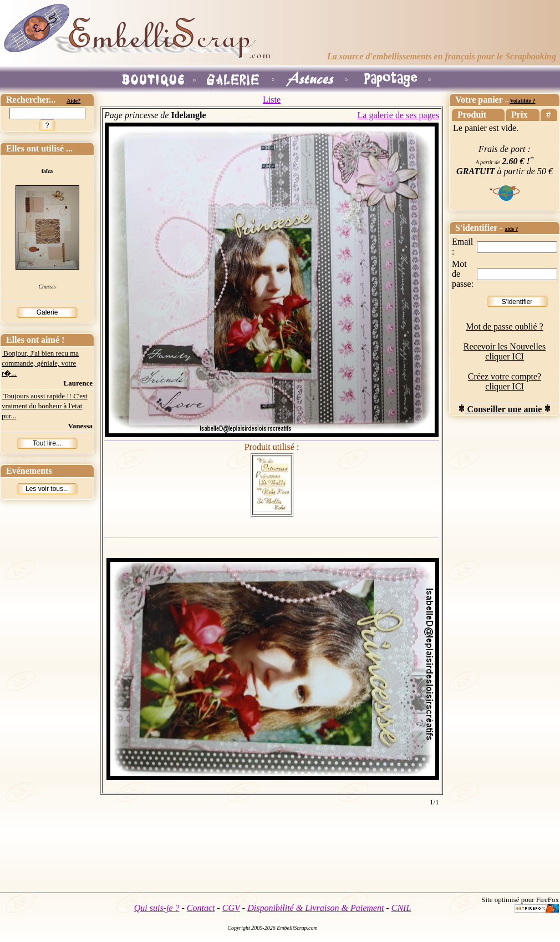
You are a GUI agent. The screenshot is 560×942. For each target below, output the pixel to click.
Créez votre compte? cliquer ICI (505, 381)
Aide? (73, 101)
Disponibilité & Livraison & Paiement (315, 908)
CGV (231, 908)
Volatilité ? (522, 101)
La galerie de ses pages (398, 115)
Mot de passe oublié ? (505, 326)
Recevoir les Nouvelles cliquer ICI (505, 351)
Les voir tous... (47, 489)
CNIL (401, 908)
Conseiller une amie (505, 409)
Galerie (47, 312)
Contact (201, 908)
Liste (272, 100)
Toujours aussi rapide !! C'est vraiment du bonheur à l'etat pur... (45, 406)
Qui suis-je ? (157, 908)
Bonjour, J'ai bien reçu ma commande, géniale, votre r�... (40, 363)
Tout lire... (47, 443)
